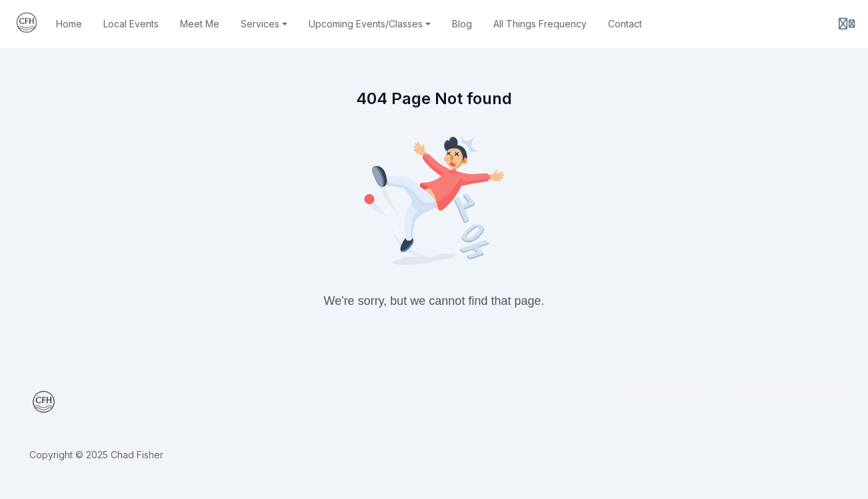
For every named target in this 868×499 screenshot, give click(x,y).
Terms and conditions (791, 394)
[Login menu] (847, 24)
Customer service (663, 394)
